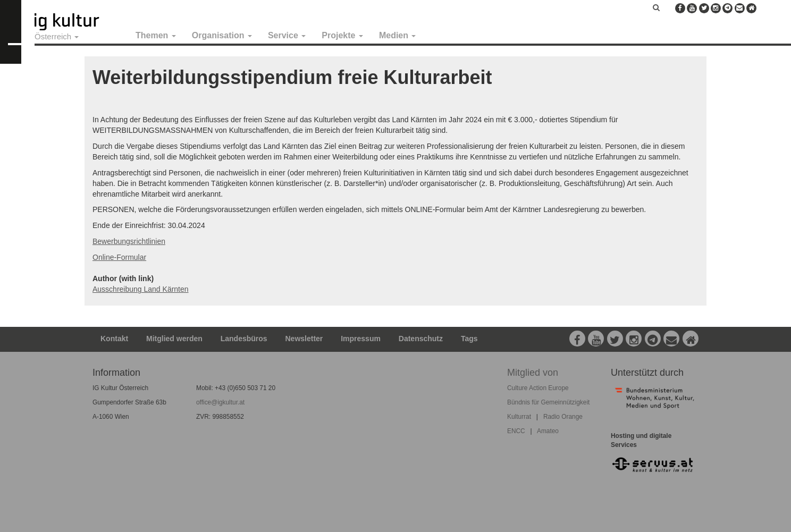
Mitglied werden (174, 339)
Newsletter (304, 339)
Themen (156, 35)
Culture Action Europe (538, 388)
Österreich (57, 36)
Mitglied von (533, 373)
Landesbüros (244, 339)
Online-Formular (119, 257)
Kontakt (114, 339)
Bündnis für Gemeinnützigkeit (548, 402)
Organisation (222, 35)
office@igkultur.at (220, 402)
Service (287, 35)
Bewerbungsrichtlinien (129, 241)
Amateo (548, 431)
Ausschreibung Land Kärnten (141, 289)
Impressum (361, 339)
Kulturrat (519, 417)
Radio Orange (563, 417)
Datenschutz (421, 339)
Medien (398, 35)
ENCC (516, 431)
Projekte (342, 35)
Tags (469, 339)
